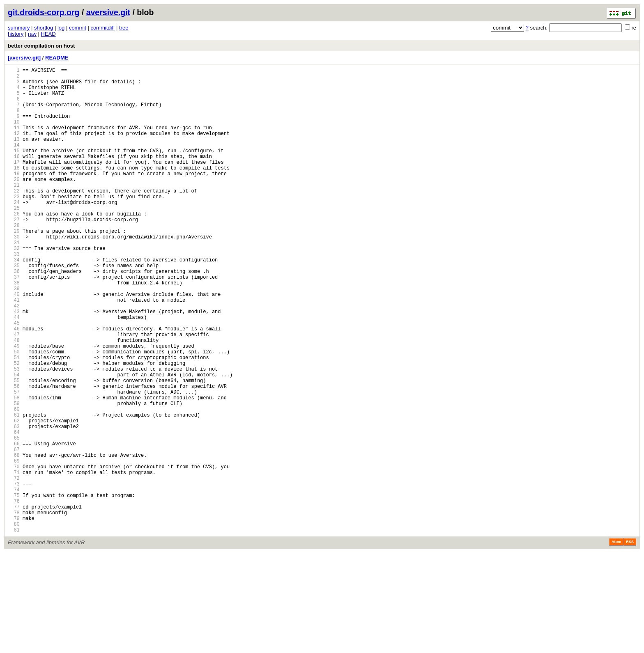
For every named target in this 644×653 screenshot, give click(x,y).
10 (14, 134)
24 (14, 232)
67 (14, 532)
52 (14, 427)
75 (14, 588)
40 (14, 343)
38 (14, 329)
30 (14, 274)
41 (14, 350)
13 (14, 155)
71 (14, 560)
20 (14, 204)
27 (14, 253)
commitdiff (102, 28)
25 (14, 239)
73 (14, 574)
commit (78, 28)
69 (14, 546)
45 (14, 378)
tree (124, 28)
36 (14, 315)
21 (14, 211)
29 (14, 267)
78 (14, 608)
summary (19, 28)
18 (14, 190)
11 (14, 141)
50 (14, 413)
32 (14, 288)
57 (14, 462)
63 (14, 504)
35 (14, 308)
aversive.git (108, 12)
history (16, 34)
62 (14, 497)
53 (14, 434)
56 (14, 455)
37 (14, 322)
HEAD (48, 34)
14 (14, 162)
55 (14, 448)
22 (14, 218)
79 (14, 615)
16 (14, 176)
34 (14, 301)
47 (14, 392)
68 (14, 539)
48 (14, 399)
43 (14, 364)
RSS (630, 642)
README (57, 58)
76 (14, 595)
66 (14, 525)
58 (14, 469)
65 (14, 518)
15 (14, 169)
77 (14, 601)
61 (14, 490)
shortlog (44, 28)
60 (14, 483)
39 (14, 336)
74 (14, 581)
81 (14, 629)
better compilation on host (41, 46)
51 (14, 420)
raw (32, 34)
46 (14, 385)
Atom (616, 642)
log (61, 28)
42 (14, 357)
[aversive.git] (24, 58)
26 (14, 246)
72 (14, 567)
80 (14, 622)
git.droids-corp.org (44, 12)
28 (14, 260)
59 (14, 476)
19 (14, 197)
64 (14, 511)
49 (14, 406)
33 (14, 294)
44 (14, 371)
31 (14, 281)
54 (14, 441)
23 (14, 225)
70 (14, 553)
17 (14, 183)
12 (14, 148)
